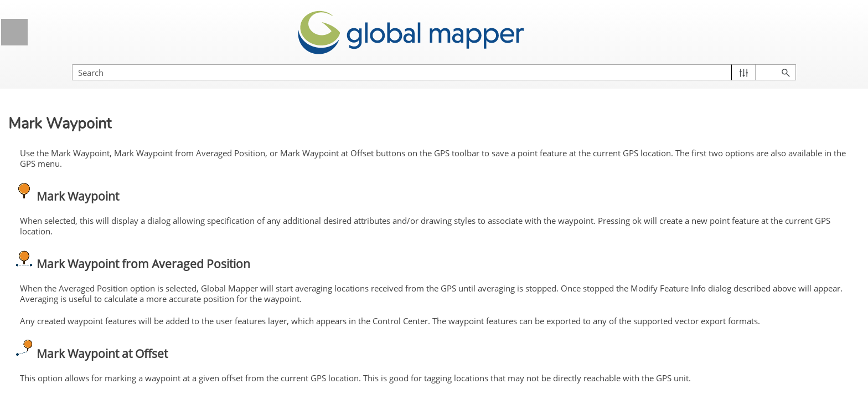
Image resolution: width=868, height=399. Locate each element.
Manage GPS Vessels (84, 328)
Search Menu (102, 204)
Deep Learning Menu (74, 162)
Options (59, 369)
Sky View (61, 307)
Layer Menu (102, 183)
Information (65, 287)
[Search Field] (749, 61)
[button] (807, 61)
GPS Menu (102, 225)
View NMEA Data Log (84, 349)
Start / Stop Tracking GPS (91, 245)
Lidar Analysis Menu (73, 80)
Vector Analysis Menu (102, 142)
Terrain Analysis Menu (102, 122)
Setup (55, 266)
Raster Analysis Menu (102, 101)
